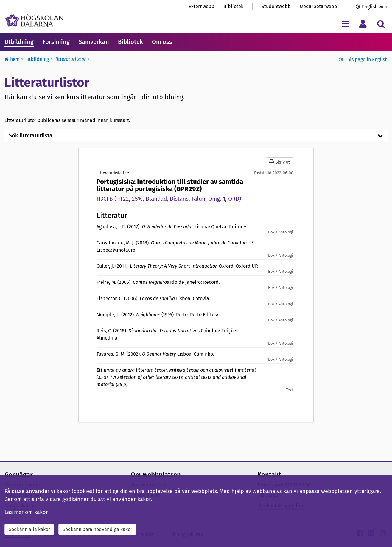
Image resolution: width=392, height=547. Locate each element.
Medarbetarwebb (318, 6)
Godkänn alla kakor (29, 529)
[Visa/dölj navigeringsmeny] (345, 24)
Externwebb (202, 6)
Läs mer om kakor (26, 512)
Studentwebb (276, 6)
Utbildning (19, 42)
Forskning (56, 42)
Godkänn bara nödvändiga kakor (97, 529)
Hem (12, 59)
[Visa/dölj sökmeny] (381, 24)
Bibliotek (233, 6)
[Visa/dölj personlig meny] (363, 24)
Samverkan (94, 42)
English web (375, 7)
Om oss (162, 42)
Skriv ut (280, 162)
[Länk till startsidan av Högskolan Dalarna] (34, 20)
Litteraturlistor (71, 59)
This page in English (366, 59)
